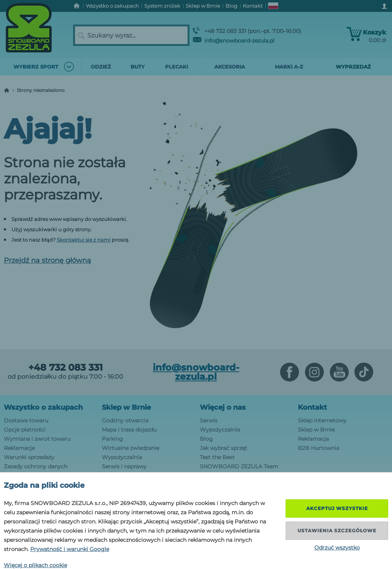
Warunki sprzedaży (29, 457)
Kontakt (312, 407)
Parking (112, 439)
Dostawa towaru (26, 420)
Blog (206, 439)
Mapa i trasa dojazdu (129, 430)
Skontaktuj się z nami (84, 240)
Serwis (209, 420)
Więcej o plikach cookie (35, 565)
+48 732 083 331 (65, 368)
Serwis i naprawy (124, 466)
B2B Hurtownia (318, 448)
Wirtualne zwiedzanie (131, 448)
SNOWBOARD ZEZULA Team (239, 466)
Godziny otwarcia (125, 420)
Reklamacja (313, 439)
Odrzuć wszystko (337, 548)
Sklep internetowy (322, 420)
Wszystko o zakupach (43, 407)
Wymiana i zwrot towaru (37, 439)
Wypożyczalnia (122, 457)
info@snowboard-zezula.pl (234, 41)
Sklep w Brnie (126, 407)
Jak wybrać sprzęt (224, 448)
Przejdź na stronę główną (47, 260)
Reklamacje (19, 448)
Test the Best (217, 457)
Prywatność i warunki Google (70, 549)
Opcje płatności (25, 430)
